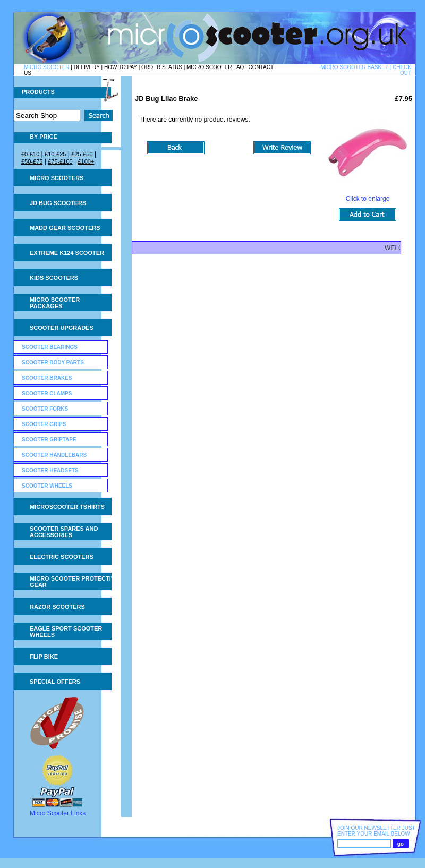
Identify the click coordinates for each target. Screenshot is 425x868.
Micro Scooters (57, 178)
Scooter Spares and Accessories (64, 532)
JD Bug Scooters (58, 203)
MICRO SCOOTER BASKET (354, 67)
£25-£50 (82, 154)
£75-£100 (60, 161)
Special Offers (55, 682)
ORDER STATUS (162, 67)
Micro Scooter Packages (55, 303)
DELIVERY (87, 67)
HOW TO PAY (121, 67)
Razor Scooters (57, 607)
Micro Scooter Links (58, 813)
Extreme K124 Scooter (67, 253)
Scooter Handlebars (54, 455)
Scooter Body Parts (53, 363)
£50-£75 (32, 161)
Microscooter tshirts (67, 507)
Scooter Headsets (50, 470)
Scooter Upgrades (62, 328)
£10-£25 (55, 154)
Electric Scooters (62, 557)
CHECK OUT (402, 70)
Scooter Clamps (47, 393)
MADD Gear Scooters (65, 228)
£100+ (86, 161)
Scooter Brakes (47, 378)
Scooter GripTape (49, 440)
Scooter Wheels (47, 486)
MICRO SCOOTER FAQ (215, 67)
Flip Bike (44, 657)
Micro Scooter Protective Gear (74, 582)
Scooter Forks (45, 409)
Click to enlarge (368, 196)
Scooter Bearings (50, 347)
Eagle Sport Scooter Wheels (66, 632)
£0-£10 (30, 154)
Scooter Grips (44, 424)
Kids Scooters (54, 278)
